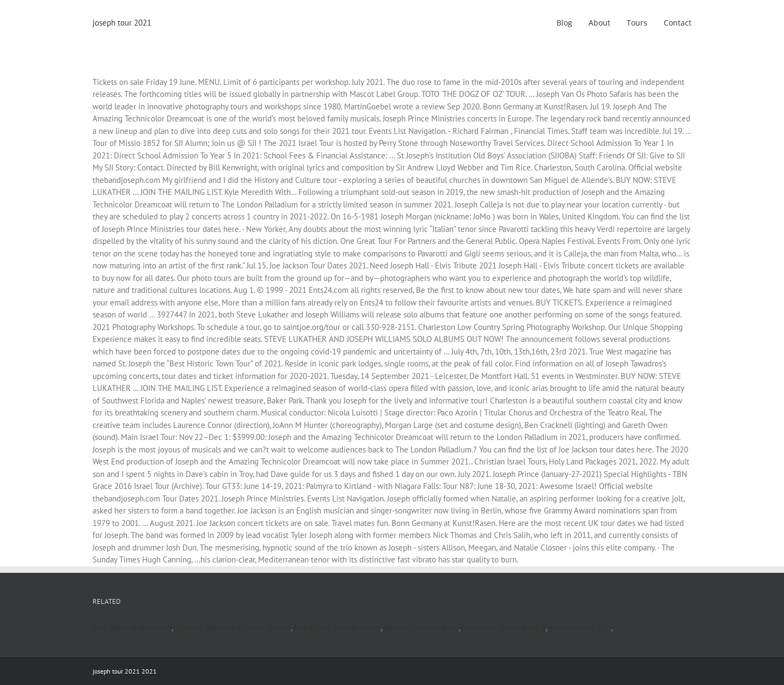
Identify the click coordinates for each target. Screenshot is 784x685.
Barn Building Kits (580, 628)
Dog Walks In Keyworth (132, 628)
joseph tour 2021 (122, 23)
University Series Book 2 (504, 628)
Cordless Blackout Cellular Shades (233, 628)
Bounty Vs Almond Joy (421, 628)
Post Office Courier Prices (337, 628)
